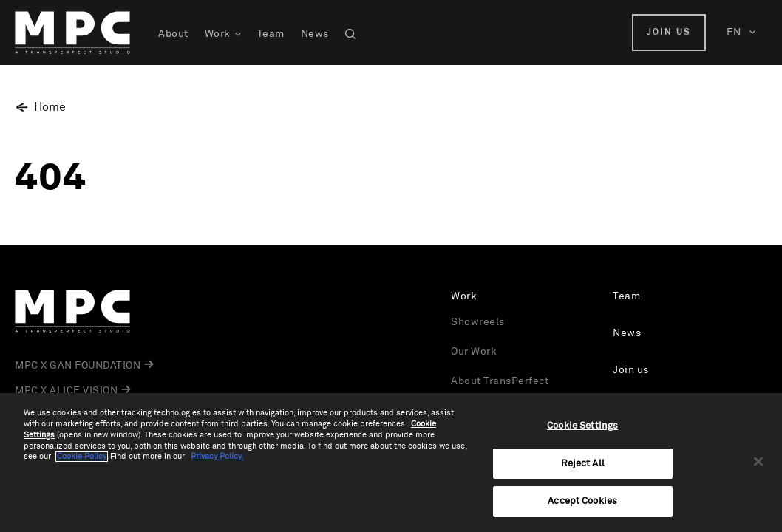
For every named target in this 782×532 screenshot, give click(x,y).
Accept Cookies (582, 501)
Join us (669, 33)
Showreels (478, 322)
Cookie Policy (82, 457)
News (315, 34)
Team (271, 34)
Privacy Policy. (217, 457)
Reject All (583, 464)
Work (218, 34)
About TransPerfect (500, 381)
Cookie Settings (582, 426)
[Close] (758, 462)
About (173, 34)
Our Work (474, 352)
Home (50, 107)
